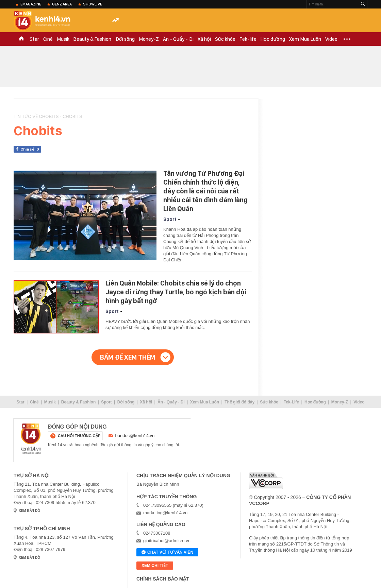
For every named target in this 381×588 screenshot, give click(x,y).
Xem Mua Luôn (305, 39)
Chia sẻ (31, 149)
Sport (170, 219)
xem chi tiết (155, 566)
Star (34, 39)
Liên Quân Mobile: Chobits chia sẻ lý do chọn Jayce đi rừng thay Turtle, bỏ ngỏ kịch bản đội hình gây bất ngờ (176, 292)
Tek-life (248, 39)
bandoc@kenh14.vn (135, 436)
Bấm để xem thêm (128, 357)
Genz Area (62, 4)
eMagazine (31, 4)
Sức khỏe (225, 39)
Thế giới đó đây (239, 402)
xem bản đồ (29, 511)
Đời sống (125, 39)
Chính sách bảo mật (163, 579)
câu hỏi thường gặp (79, 436)
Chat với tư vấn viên (167, 553)
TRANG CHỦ (21, 39)
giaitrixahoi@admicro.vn (167, 541)
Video (331, 39)
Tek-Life (291, 402)
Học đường (273, 39)
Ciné (48, 39)
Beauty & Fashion (92, 39)
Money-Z (149, 39)
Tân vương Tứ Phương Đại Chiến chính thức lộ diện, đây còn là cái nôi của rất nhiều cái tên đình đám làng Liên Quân (205, 191)
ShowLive (93, 4)
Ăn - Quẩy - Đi (178, 39)
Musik (63, 39)
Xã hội (204, 39)
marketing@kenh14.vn (165, 513)
